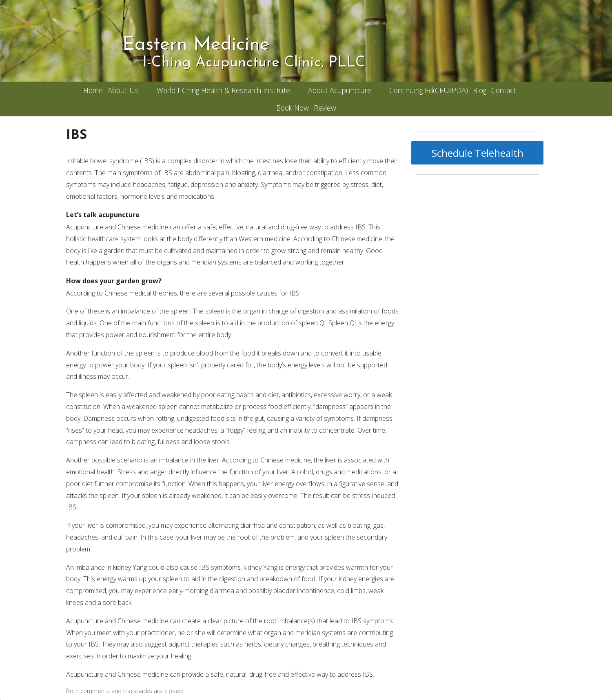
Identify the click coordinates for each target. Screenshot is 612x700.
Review (325, 108)
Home (93, 90)
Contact (503, 90)
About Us (123, 90)
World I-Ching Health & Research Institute (223, 90)
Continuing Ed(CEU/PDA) (429, 90)
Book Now (293, 108)
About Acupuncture (340, 90)
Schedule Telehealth (478, 153)
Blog (480, 90)
